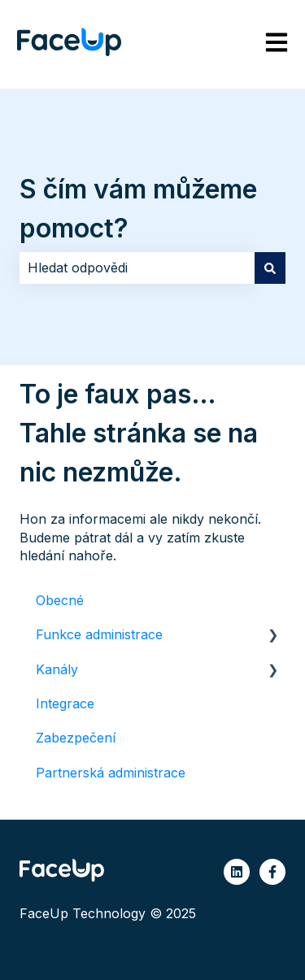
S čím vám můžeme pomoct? (138, 209)
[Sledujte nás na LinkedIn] (237, 872)
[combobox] (137, 268)
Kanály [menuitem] (57, 669)
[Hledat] (270, 268)
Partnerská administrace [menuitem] (111, 773)
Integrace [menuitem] (65, 703)
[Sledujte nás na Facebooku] (272, 872)
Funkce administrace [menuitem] (99, 634)
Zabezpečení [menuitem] (76, 738)
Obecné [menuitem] (60, 600)
